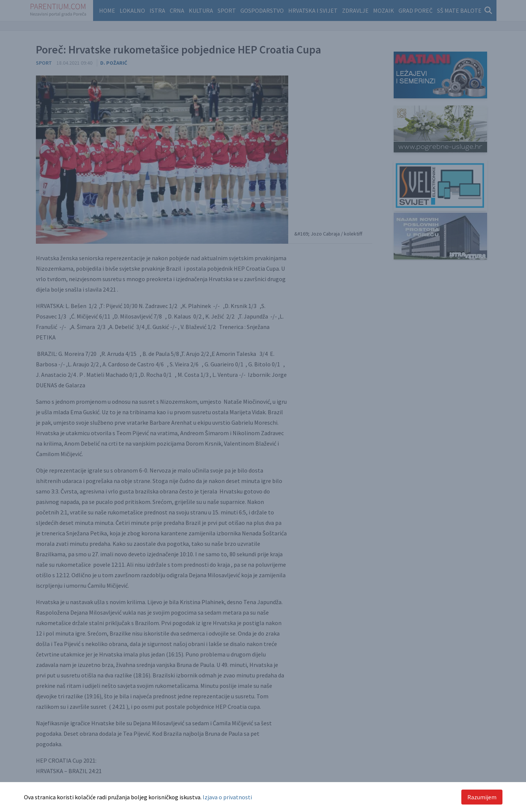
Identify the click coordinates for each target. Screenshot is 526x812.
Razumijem (482, 797)
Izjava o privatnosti (227, 797)
